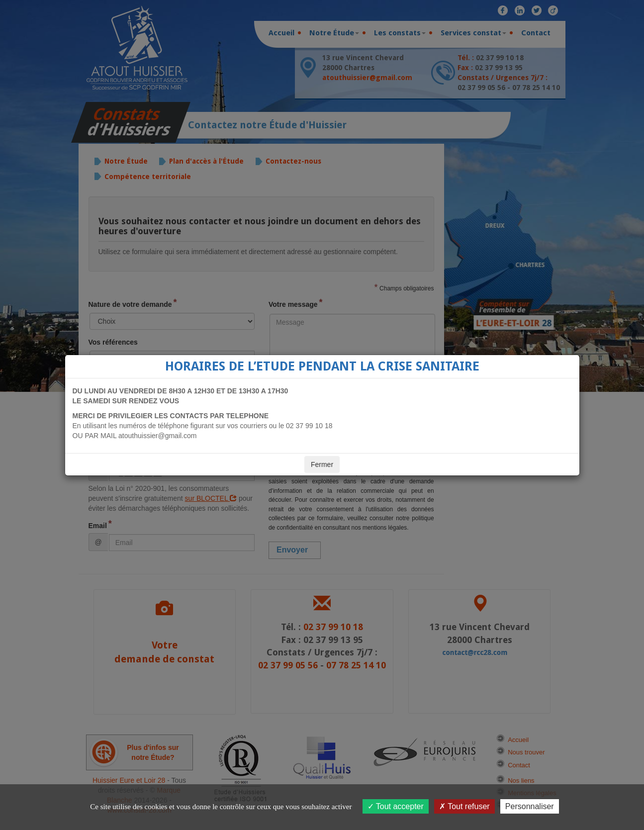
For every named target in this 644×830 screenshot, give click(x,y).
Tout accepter (396, 806)
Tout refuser (464, 806)
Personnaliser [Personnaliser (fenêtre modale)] (530, 806)
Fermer (322, 464)
